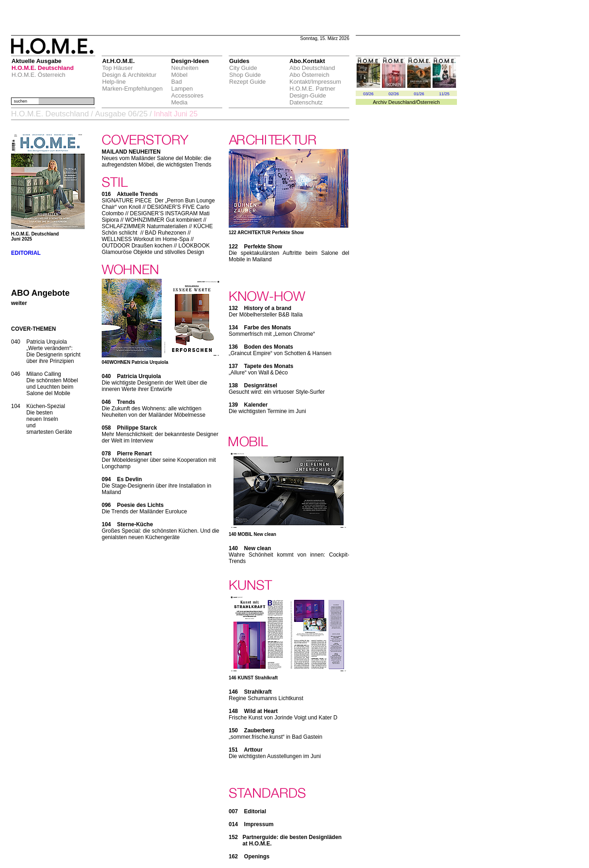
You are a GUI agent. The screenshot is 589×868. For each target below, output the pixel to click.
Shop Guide (245, 75)
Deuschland (402, 102)
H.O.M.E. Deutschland (43, 68)
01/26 (419, 94)
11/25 (444, 94)
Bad (176, 82)
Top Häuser (117, 68)
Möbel (179, 75)
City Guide (243, 68)
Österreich (428, 102)
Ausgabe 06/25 (121, 114)
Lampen (182, 89)
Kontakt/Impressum (315, 82)
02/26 (394, 94)
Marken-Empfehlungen (133, 89)
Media (179, 102)
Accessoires (187, 95)
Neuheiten (185, 68)
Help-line (114, 82)
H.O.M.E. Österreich (38, 75)
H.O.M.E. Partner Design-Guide (312, 92)
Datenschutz (306, 102)
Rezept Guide (248, 82)
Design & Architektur (129, 75)
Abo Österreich (309, 75)
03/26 (368, 94)
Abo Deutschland (312, 68)
